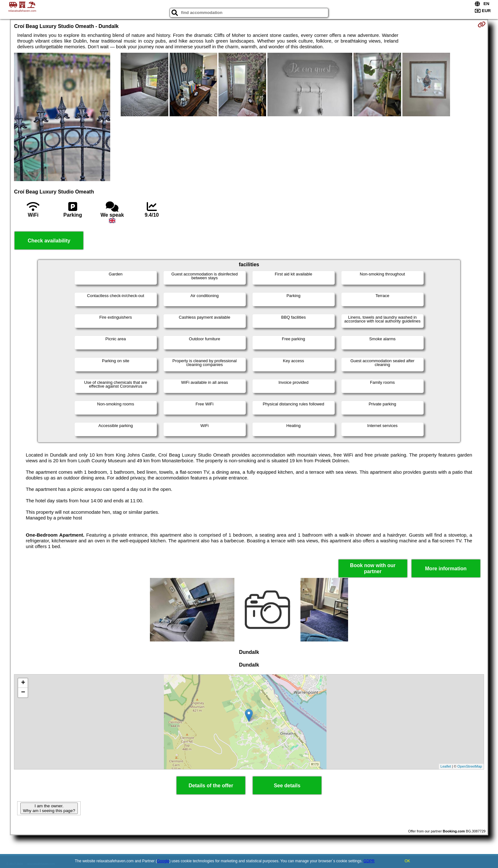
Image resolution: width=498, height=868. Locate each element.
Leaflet (446, 766)
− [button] (23, 693)
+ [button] (23, 683)
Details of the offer (211, 786)
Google (163, 861)
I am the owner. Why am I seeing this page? (49, 808)
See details (287, 786)
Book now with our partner (373, 568)
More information (446, 569)
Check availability (49, 241)
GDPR (369, 861)
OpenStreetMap (470, 766)
